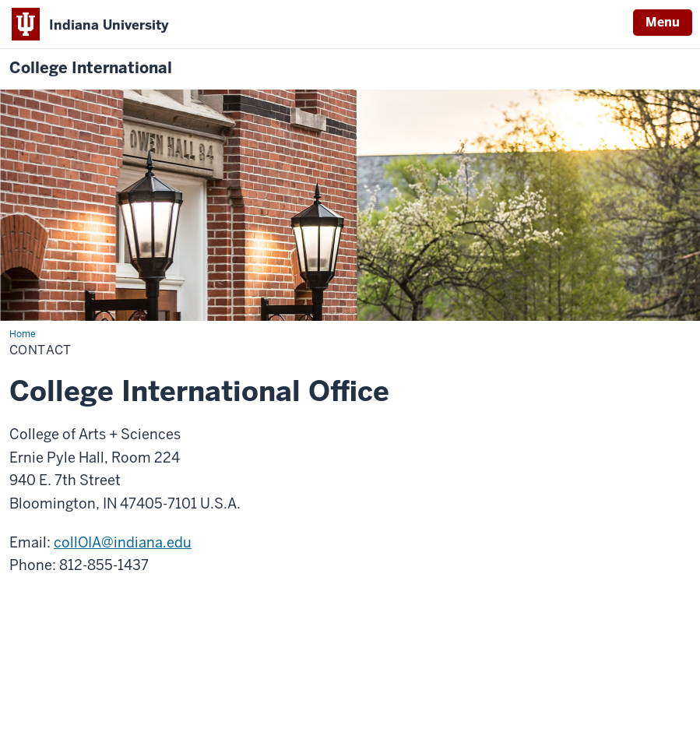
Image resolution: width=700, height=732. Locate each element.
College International (91, 68)
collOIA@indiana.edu (123, 542)
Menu (663, 22)
